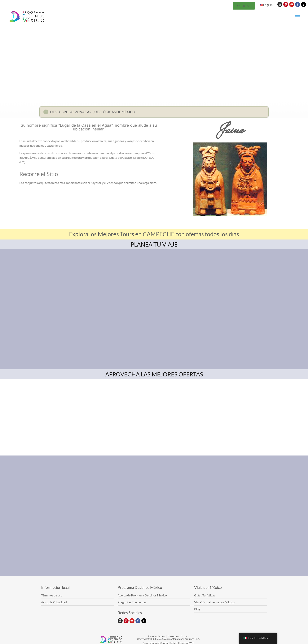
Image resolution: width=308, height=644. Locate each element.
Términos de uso (178, 636)
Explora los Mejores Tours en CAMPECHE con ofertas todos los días (154, 234)
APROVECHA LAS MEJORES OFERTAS (154, 374)
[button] (154, 113)
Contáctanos (157, 636)
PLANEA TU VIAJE (154, 244)
